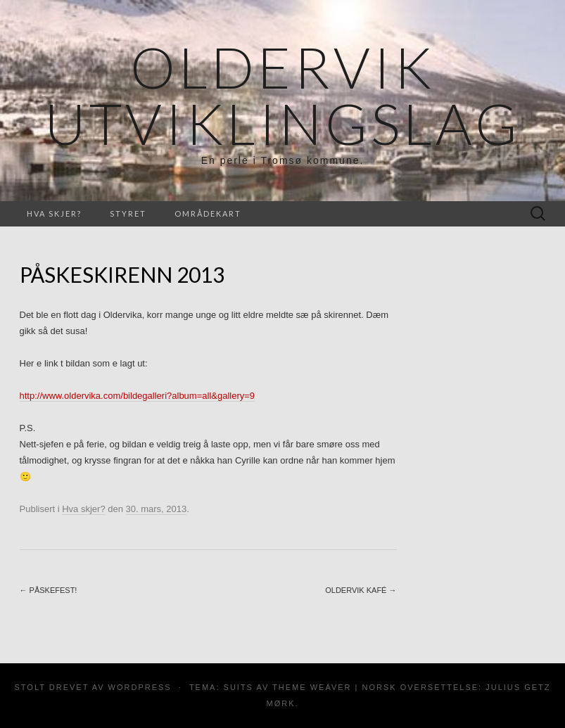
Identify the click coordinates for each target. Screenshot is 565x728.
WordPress (140, 687)
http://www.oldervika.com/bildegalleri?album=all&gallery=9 (138, 396)
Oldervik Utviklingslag (282, 95)
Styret (128, 213)
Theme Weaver (312, 687)
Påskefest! (49, 590)
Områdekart (208, 213)
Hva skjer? (54, 213)
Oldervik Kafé (361, 590)
